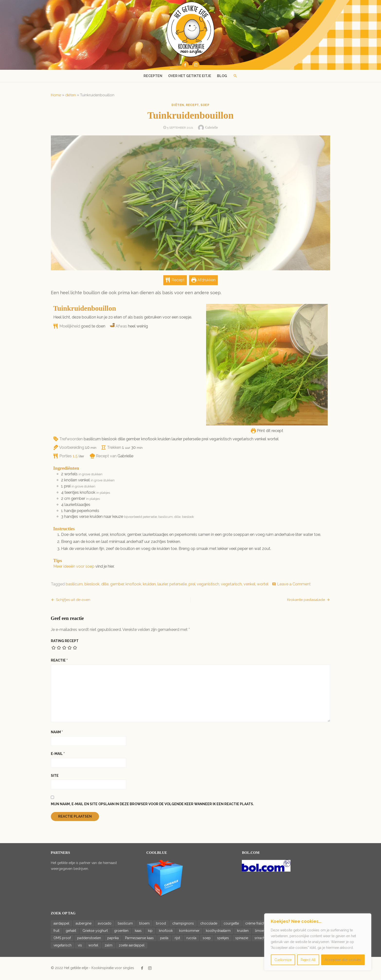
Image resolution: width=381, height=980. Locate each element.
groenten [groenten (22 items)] (120, 932)
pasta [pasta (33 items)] (163, 939)
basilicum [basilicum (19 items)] (124, 925)
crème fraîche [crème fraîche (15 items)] (255, 925)
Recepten (153, 76)
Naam (55, 733)
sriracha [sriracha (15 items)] (259, 939)
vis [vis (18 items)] (78, 946)
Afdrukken (204, 281)
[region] (318, 942)
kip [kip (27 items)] (149, 932)
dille (103, 585)
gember (116, 585)
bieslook (91, 585)
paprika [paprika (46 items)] (112, 939)
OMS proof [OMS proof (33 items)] (61, 939)
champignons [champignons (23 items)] (182, 925)
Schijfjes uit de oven (72, 601)
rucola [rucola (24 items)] (190, 939)
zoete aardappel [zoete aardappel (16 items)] (130, 946)
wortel (261, 585)
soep (205, 105)
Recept (175, 281)
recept (192, 105)
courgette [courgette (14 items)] (230, 925)
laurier (161, 585)
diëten (69, 95)
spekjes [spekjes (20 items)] (222, 939)
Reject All (308, 960)
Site (53, 777)
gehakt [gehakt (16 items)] (69, 932)
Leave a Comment (292, 585)
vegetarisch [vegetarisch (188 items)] (61, 946)
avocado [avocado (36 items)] (103, 925)
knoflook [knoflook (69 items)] (164, 932)
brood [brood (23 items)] (159, 925)
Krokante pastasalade (308, 601)
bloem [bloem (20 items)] (143, 925)
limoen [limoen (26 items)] (259, 932)
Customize (283, 960)
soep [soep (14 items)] (205, 939)
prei (190, 585)
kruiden (148, 585)
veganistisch (207, 585)
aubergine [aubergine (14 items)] (82, 925)
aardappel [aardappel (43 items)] (60, 925)
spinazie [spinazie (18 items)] (240, 939)
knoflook (132, 585)
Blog (222, 76)
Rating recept (63, 642)
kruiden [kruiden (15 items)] (241, 932)
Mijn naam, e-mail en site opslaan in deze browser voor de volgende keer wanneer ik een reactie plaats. (151, 805)
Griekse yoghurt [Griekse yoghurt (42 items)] (94, 932)
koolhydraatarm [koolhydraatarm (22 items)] (217, 932)
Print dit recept (268, 432)
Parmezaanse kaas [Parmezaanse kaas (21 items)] (138, 939)
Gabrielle (211, 128)
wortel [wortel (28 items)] (92, 946)
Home (54, 95)
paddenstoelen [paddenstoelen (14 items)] (88, 939)
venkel (248, 585)
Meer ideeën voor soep (72, 568)
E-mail (56, 755)
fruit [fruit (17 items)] (55, 932)
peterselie (177, 585)
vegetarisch (230, 585)
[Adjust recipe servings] (74, 457)
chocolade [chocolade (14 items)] (207, 925)
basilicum (73, 585)
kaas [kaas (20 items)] (137, 932)
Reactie (58, 662)
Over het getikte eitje (190, 76)
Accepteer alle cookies (343, 960)
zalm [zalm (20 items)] (107, 946)
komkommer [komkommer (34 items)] (188, 932)
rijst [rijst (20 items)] (176, 939)
